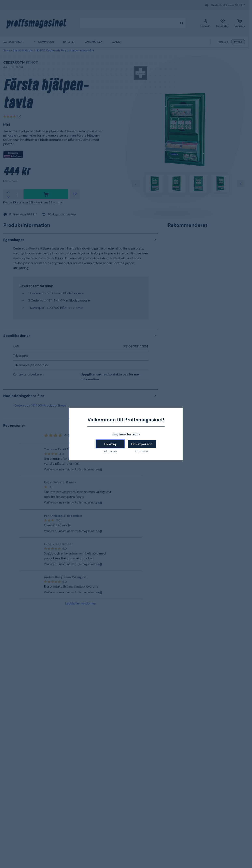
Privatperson (142, 444)
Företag (110, 444)
